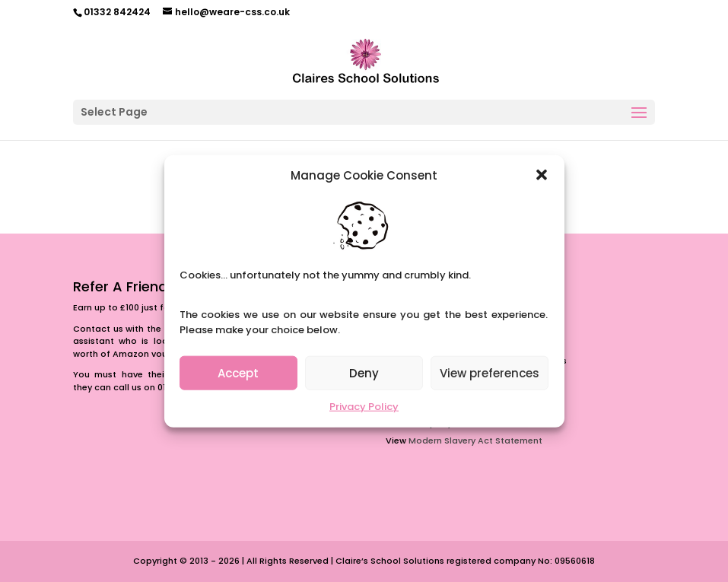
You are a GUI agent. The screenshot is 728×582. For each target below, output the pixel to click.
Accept (238, 373)
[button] (542, 175)
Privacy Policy (364, 407)
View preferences (490, 373)
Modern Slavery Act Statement (475, 440)
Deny (364, 373)
